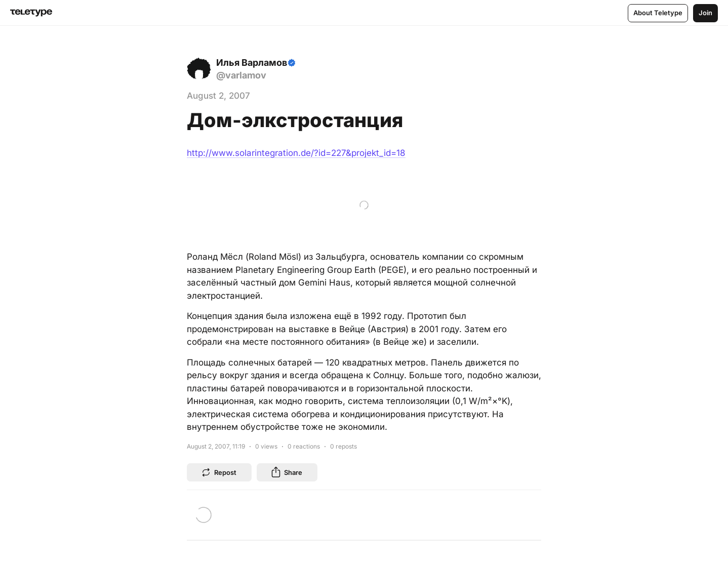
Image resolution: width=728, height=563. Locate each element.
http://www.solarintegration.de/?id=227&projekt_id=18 (296, 153)
